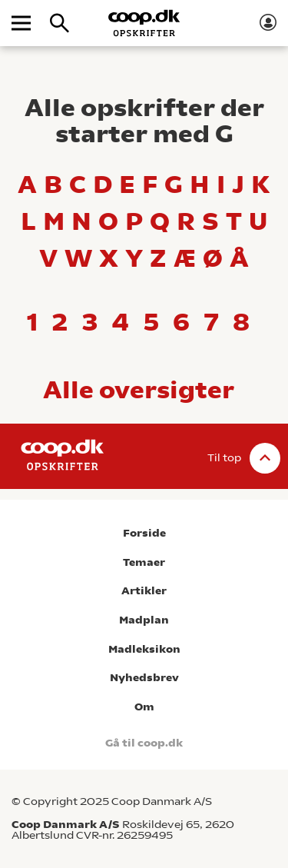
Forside (144, 533)
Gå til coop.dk (144, 743)
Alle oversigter (139, 390)
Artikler (144, 591)
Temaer (144, 562)
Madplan (144, 620)
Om (144, 707)
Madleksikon (144, 649)
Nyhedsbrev (144, 678)
